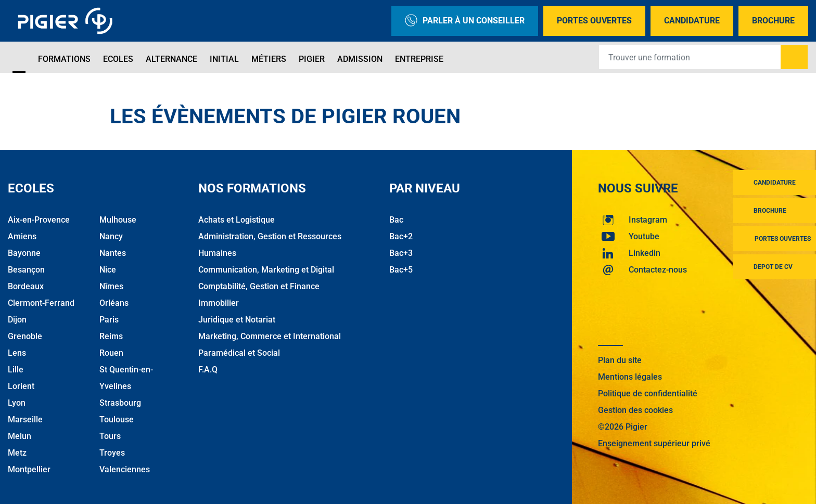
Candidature (692, 21)
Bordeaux (26, 286)
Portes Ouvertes (594, 21)
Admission (360, 59)
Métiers (269, 59)
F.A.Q (208, 370)
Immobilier (219, 303)
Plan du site (620, 360)
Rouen (111, 353)
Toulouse (117, 419)
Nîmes (111, 286)
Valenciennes (125, 469)
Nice (108, 270)
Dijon (17, 320)
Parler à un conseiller (465, 21)
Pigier (312, 59)
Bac (396, 220)
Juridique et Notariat (237, 320)
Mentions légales (630, 377)
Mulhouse (118, 220)
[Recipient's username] (690, 57)
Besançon (26, 270)
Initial (224, 59)
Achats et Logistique (237, 220)
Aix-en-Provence (39, 220)
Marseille (25, 419)
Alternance (171, 59)
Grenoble (25, 336)
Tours (110, 436)
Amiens (22, 236)
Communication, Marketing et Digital (266, 270)
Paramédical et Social (239, 353)
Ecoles (118, 59)
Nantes (113, 253)
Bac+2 (401, 236)
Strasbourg (120, 403)
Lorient (21, 386)
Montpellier (29, 469)
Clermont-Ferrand (41, 303)
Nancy (111, 236)
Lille (16, 370)
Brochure (773, 21)
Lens (17, 353)
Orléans (114, 303)
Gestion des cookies (635, 410)
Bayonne (24, 253)
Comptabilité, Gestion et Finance (259, 286)
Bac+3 (401, 253)
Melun (20, 436)
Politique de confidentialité (648, 393)
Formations (64, 59)
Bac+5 (401, 270)
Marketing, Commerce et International (270, 336)
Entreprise (419, 59)
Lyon (17, 403)
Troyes (112, 453)
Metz (17, 453)
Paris (109, 320)
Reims (111, 336)
